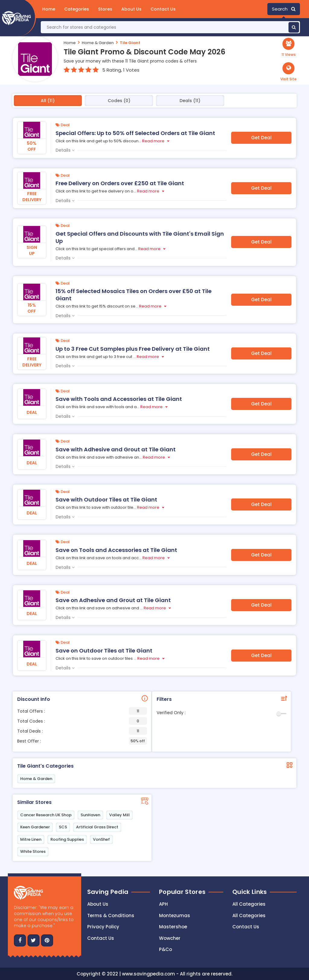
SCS (63, 827)
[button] (288, 72)
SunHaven (90, 815)
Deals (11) (190, 101)
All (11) (48, 101)
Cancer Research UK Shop (46, 815)
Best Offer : (82, 741)
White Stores (33, 851)
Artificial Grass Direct (97, 827)
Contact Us (163, 9)
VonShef (101, 839)
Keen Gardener (35, 827)
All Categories (249, 904)
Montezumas (175, 916)
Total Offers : (82, 711)
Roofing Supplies (67, 839)
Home (49, 9)
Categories (77, 9)
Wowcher (170, 938)
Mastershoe (173, 927)
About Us (131, 9)
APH (163, 904)
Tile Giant (130, 43)
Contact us (101, 938)
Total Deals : (82, 731)
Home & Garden (98, 43)
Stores (105, 9)
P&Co (166, 949)
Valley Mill (119, 815)
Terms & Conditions (111, 916)
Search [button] (284, 9)
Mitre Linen (31, 839)
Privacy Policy (103, 927)
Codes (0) (119, 101)
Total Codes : (82, 721)
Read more (153, 141)
